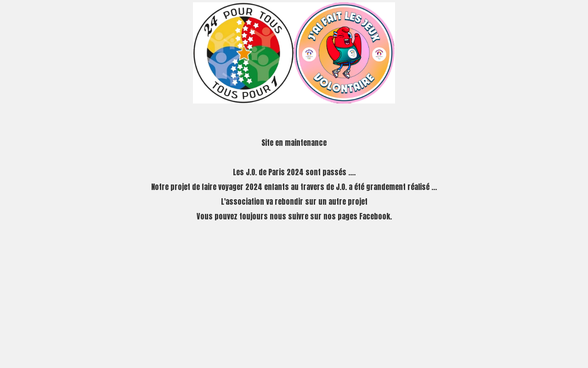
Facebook (375, 216)
